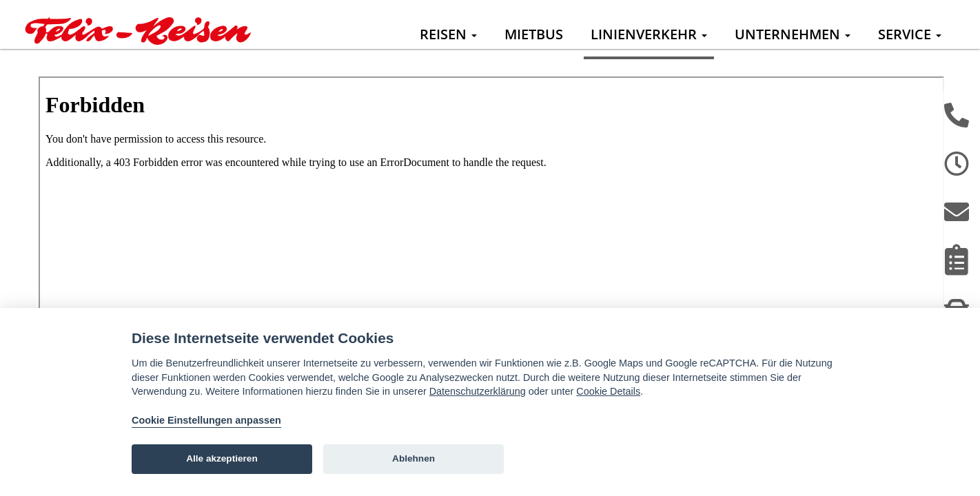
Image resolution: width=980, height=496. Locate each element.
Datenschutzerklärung (478, 391)
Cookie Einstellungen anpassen (206, 420)
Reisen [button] (448, 34)
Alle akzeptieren (222, 458)
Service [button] (910, 34)
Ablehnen (414, 458)
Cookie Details (608, 391)
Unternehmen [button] (793, 34)
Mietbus (534, 34)
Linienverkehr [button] (649, 34)
